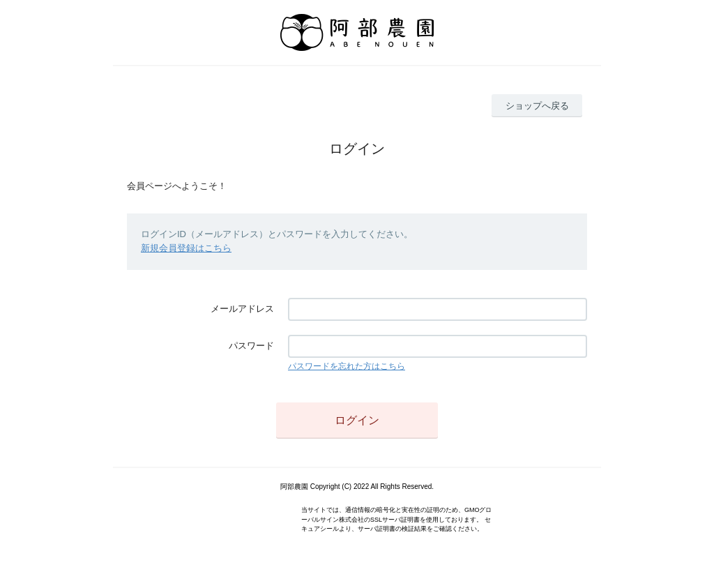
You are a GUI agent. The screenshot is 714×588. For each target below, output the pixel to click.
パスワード (251, 346)
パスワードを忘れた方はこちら (347, 366)
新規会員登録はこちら (186, 248)
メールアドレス (242, 309)
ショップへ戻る (537, 106)
